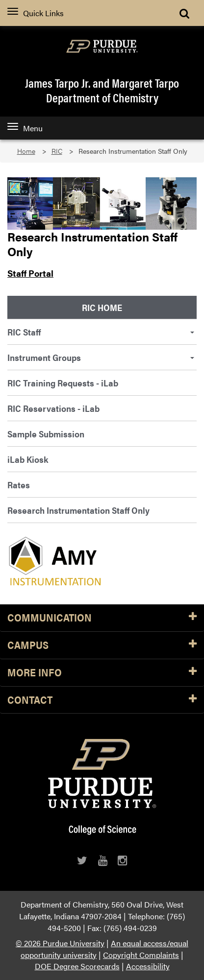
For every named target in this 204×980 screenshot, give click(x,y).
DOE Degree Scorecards (77, 966)
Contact (102, 700)
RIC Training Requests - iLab (63, 383)
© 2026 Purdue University (60, 943)
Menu (25, 128)
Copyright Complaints (141, 955)
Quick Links (36, 13)
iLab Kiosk (28, 459)
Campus (102, 645)
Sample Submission (46, 434)
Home (26, 151)
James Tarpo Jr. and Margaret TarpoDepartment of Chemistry (102, 90)
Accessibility (148, 966)
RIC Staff (101, 332)
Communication (102, 618)
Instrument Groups (101, 357)
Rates (19, 485)
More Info (102, 673)
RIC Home (102, 307)
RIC (57, 151)
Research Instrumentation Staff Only (78, 510)
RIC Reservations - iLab (53, 408)
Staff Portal (30, 273)
